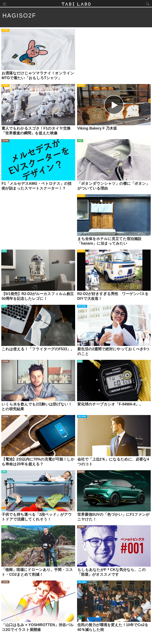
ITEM (4, 252)
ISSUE (80, 141)
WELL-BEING (82, 307)
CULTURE (5, 141)
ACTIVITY (5, 31)
